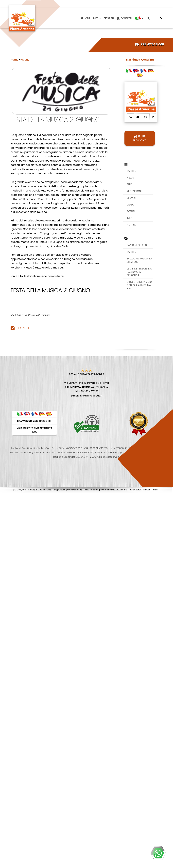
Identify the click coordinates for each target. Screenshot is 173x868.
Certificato (34, 421)
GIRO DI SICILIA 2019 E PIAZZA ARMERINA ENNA (139, 285)
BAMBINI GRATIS (137, 245)
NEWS (130, 178)
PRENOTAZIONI (150, 44)
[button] (139, 18)
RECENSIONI (134, 191)
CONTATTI (124, 18)
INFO (130, 218)
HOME (85, 18)
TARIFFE (109, 18)
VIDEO (130, 205)
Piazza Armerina (119, 490)
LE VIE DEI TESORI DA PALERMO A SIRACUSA (139, 272)
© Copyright (21, 490)
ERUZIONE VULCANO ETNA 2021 (139, 260)
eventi (25, 60)
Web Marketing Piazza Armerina (83, 490)
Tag (55, 490)
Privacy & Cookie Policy (40, 490)
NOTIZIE (131, 225)
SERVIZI (131, 198)
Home (15, 60)
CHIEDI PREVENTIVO (140, 138)
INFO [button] (97, 18)
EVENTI (131, 211)
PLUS (130, 184)
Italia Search (135, 490)
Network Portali (150, 490)
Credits (62, 490)
